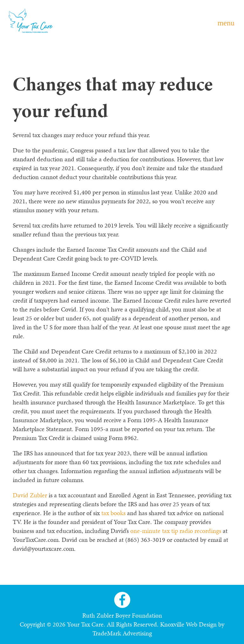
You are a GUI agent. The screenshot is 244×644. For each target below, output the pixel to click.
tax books (113, 513)
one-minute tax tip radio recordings (176, 531)
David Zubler (30, 495)
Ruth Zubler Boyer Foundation (122, 615)
